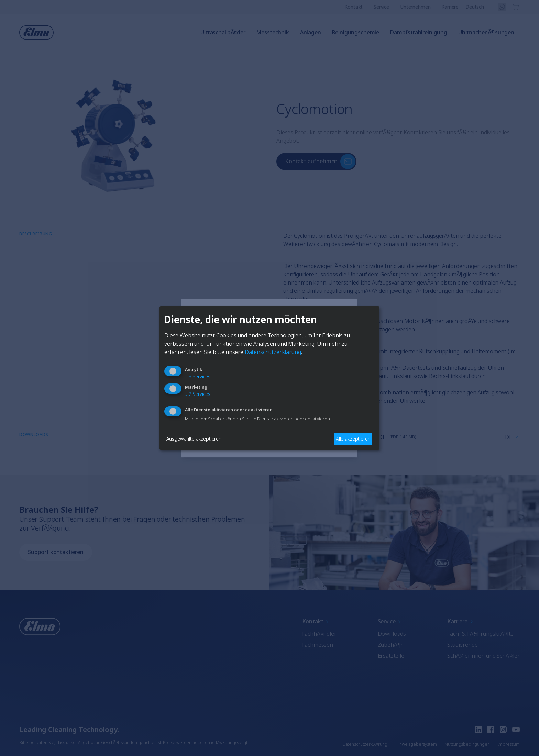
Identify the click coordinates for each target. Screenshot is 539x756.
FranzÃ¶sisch (290, 398)
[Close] (189, 317)
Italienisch (210, 415)
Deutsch (246, 398)
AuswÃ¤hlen (269, 440)
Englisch (208, 398)
